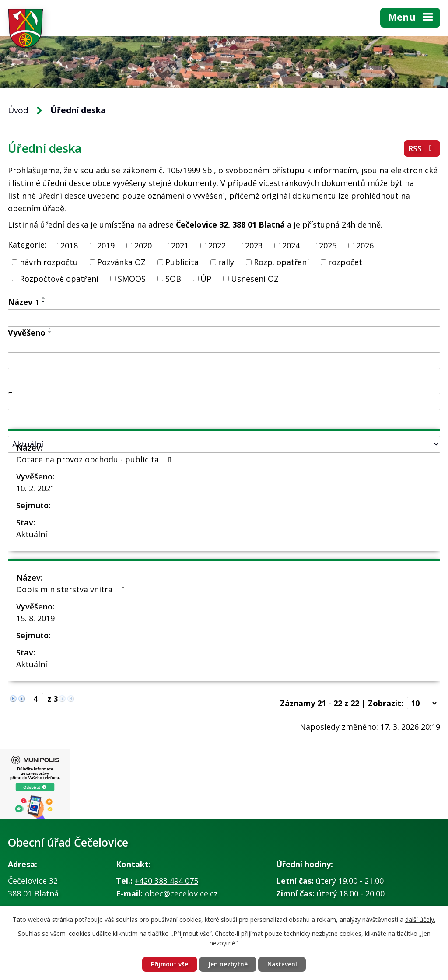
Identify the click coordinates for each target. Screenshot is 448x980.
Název (23, 302)
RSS (422, 149)
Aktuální (32, 534)
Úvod (18, 110)
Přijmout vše (168, 964)
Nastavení (283, 964)
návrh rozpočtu (49, 262)
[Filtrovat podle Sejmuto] (224, 402)
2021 (180, 245)
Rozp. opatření (281, 262)
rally (226, 262)
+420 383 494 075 (166, 881)
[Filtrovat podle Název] (224, 318)
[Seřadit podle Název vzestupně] (44, 298)
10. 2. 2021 (35, 488)
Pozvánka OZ (121, 262)
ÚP (206, 278)
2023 (254, 245)
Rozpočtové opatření (59, 278)
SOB (173, 278)
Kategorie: (27, 245)
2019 (106, 245)
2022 (217, 245)
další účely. (420, 919)
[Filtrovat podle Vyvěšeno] (224, 361)
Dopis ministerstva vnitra (72, 589)
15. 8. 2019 (35, 618)
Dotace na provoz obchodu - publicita (96, 459)
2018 (69, 245)
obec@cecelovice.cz (181, 893)
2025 (328, 245)
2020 (143, 245)
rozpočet (345, 262)
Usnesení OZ (255, 278)
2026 (365, 245)
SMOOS (132, 278)
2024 (291, 245)
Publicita (182, 262)
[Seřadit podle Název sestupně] (44, 301)
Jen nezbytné (227, 964)
